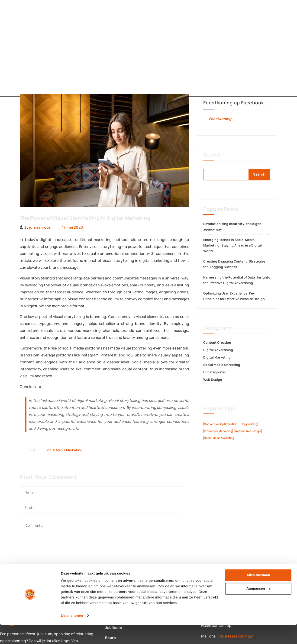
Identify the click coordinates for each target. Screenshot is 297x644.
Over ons (165, 48)
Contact (123, 48)
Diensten (81, 48)
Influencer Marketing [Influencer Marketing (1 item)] (218, 431)
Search (212, 155)
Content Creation (217, 342)
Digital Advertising (218, 350)
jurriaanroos (40, 227)
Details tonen (72, 635)
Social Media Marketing (64, 450)
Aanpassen (258, 608)
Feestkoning (220, 119)
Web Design (213, 380)
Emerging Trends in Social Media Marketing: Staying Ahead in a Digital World (232, 245)
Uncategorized (215, 372)
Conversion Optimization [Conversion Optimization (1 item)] (221, 424)
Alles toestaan (258, 594)
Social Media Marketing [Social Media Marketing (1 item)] (219, 438)
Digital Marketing (217, 357)
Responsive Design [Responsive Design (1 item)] (248, 431)
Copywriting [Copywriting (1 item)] (249, 424)
